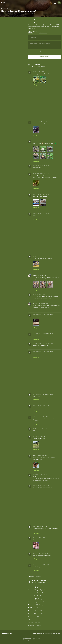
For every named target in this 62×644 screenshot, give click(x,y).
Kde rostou (40, 634)
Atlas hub (45, 634)
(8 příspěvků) (37, 602)
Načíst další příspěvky (35, 577)
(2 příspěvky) (35, 599)
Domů (34, 634)
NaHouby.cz (6, 3)
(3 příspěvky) (37, 596)
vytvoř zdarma (43, 33)
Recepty (51, 634)
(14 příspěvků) (36, 617)
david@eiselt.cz (35, 640)
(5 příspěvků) (35, 620)
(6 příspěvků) (35, 587)
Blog (59, 634)
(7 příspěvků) (36, 593)
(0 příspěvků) (36, 590)
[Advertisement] (13, 43)
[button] (55, 3)
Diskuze (55, 634)
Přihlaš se (31, 33)
